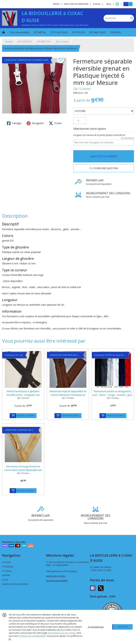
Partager (14, 123)
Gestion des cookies (56, 576)
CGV (5, 580)
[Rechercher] (132, 18)
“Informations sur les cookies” (62, 633)
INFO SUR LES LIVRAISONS (15, 584)
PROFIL (6, 575)
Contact (97, 4)
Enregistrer (35, 123)
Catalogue (8, 567)
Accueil (9, 42)
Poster (55, 123)
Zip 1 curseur (62, 42)
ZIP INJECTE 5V (44, 42)
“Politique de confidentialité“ (32, 636)
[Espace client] (117, 4)
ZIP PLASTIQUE (25, 42)
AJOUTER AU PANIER (104, 156)
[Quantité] (80, 121)
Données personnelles (57, 581)
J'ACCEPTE (123, 627)
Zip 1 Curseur (82, 89)
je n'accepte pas (96, 627)
